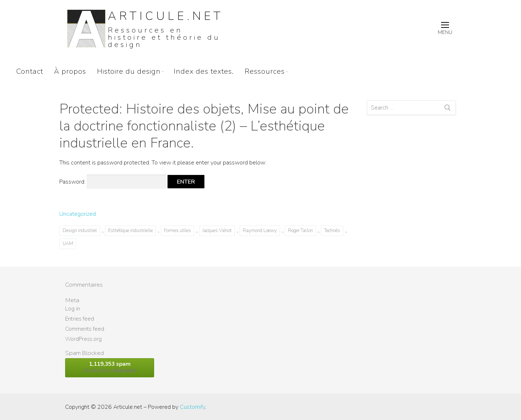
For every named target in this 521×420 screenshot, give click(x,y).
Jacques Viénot (217, 231)
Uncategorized (78, 214)
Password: (113, 182)
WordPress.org (83, 339)
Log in (73, 309)
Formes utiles (177, 231)
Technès (332, 231)
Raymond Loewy (260, 231)
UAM (68, 244)
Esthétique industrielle (130, 231)
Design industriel (80, 231)
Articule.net (166, 16)
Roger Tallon (300, 231)
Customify (192, 407)
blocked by (110, 367)
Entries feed (80, 319)
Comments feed (85, 329)
